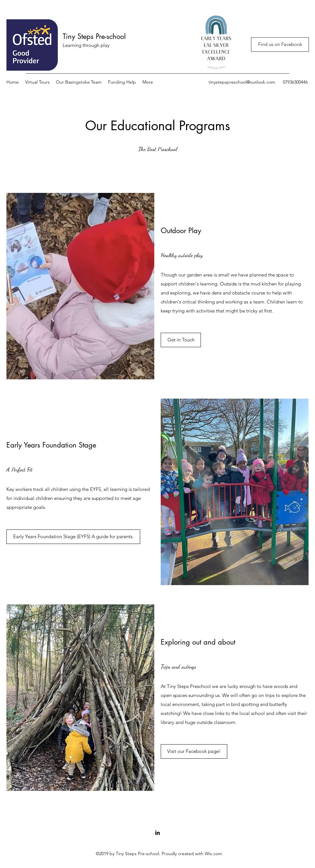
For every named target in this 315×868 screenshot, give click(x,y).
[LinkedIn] (157, 833)
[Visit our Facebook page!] (194, 751)
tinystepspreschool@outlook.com (242, 82)
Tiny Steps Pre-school (94, 36)
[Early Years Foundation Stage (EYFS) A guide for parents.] (73, 537)
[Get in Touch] (181, 340)
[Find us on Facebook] (280, 45)
